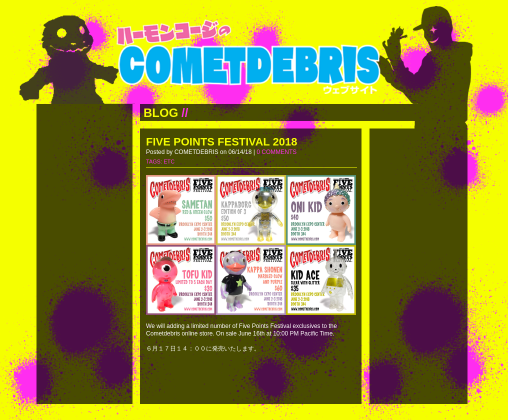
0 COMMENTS (276, 152)
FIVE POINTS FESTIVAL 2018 (221, 142)
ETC (169, 161)
